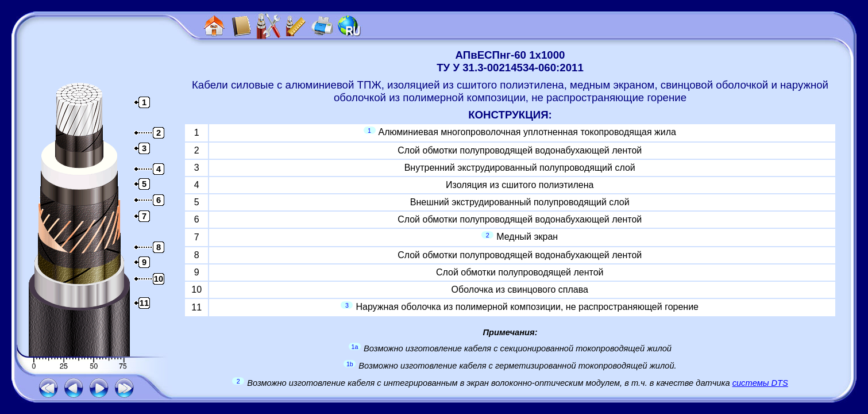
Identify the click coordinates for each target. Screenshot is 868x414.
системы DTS (760, 383)
